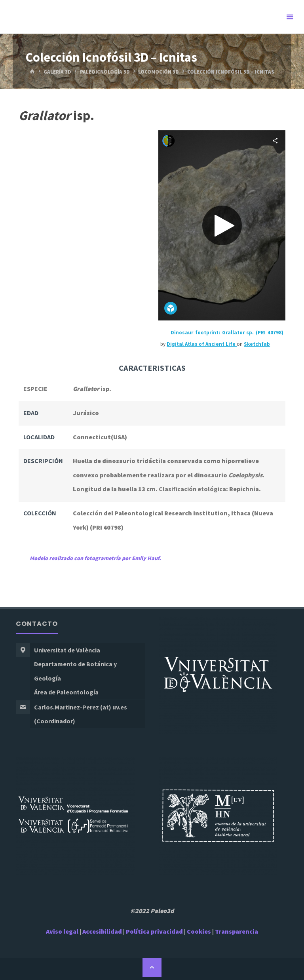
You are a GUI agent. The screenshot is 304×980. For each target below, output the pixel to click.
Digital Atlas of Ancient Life (202, 344)
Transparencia (237, 931)
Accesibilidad (102, 931)
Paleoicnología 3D (105, 71)
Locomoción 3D (159, 71)
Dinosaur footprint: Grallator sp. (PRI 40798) (227, 333)
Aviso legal (62, 931)
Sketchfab (257, 344)
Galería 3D (57, 71)
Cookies (199, 931)
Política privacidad (155, 931)
